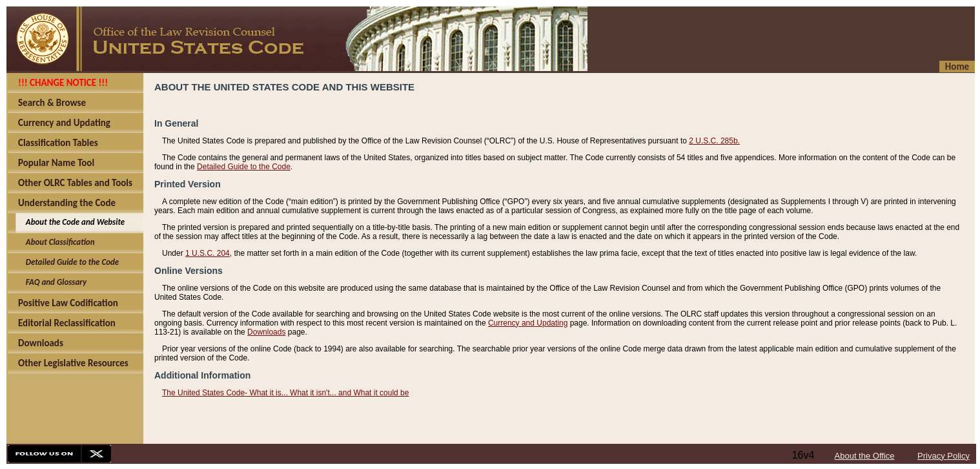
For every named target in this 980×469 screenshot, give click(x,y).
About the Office (865, 456)
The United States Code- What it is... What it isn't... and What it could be (285, 393)
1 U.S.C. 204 (208, 253)
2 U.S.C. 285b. (714, 141)
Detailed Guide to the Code (244, 167)
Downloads (266, 332)
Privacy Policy (944, 456)
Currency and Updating (528, 323)
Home (957, 67)
